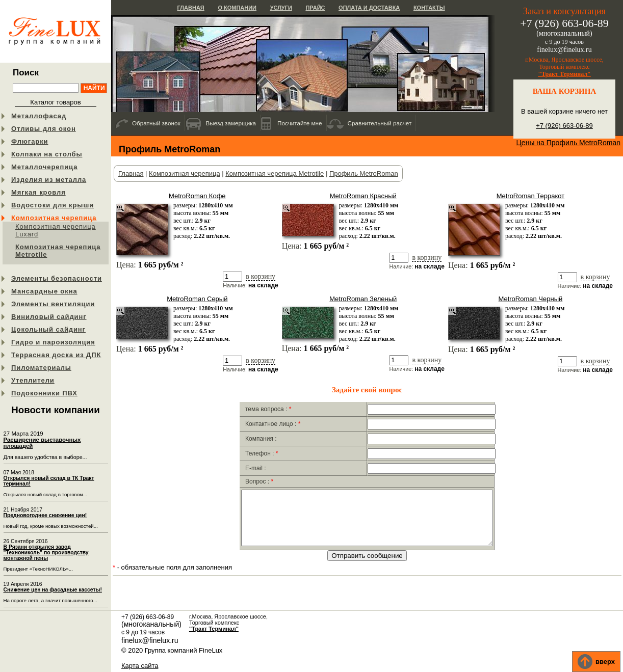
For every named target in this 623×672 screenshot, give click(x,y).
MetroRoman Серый (197, 299)
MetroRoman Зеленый (363, 299)
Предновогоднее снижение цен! (45, 515)
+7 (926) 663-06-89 (564, 126)
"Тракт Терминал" (564, 74)
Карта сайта (140, 666)
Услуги (281, 8)
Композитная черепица (54, 218)
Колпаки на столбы (47, 154)
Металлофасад (39, 116)
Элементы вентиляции (53, 304)
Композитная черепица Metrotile (58, 251)
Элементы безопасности (57, 278)
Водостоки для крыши (53, 205)
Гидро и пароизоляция (53, 342)
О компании (237, 8)
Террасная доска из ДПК (56, 355)
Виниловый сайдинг (49, 317)
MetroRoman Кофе (197, 196)
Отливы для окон (44, 129)
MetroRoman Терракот (531, 196)
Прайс (315, 8)
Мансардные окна (44, 291)
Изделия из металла (49, 180)
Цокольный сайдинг (48, 329)
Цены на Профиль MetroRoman (568, 143)
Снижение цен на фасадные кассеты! (53, 590)
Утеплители (33, 380)
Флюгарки (30, 141)
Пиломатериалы (41, 368)
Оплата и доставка (369, 8)
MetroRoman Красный (363, 196)
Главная (190, 8)
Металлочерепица (44, 167)
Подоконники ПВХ (44, 393)
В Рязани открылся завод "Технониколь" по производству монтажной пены (46, 553)
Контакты (429, 8)
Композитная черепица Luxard (56, 230)
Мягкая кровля (38, 192)
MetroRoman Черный (531, 299)
